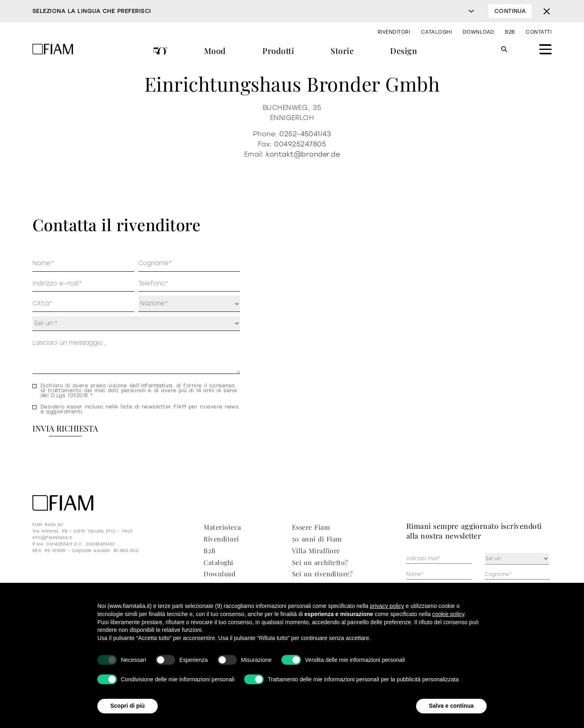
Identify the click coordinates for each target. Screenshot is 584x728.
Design (404, 50)
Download (479, 32)
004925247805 (300, 144)
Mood (215, 50)
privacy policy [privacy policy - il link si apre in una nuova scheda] (387, 606)
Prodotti (278, 50)
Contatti (539, 32)
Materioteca (222, 527)
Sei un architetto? (320, 562)
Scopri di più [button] (128, 706)
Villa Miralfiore (316, 551)
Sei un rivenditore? (322, 574)
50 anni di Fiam (160, 52)
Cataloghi (436, 32)
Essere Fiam (311, 527)
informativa (156, 386)
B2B (510, 32)
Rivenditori (394, 32)
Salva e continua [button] (451, 706)
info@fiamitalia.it (53, 538)
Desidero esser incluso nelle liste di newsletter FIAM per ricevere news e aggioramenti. (140, 409)
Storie (342, 50)
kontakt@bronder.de (303, 154)
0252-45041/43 (305, 134)
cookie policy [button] (448, 614)
